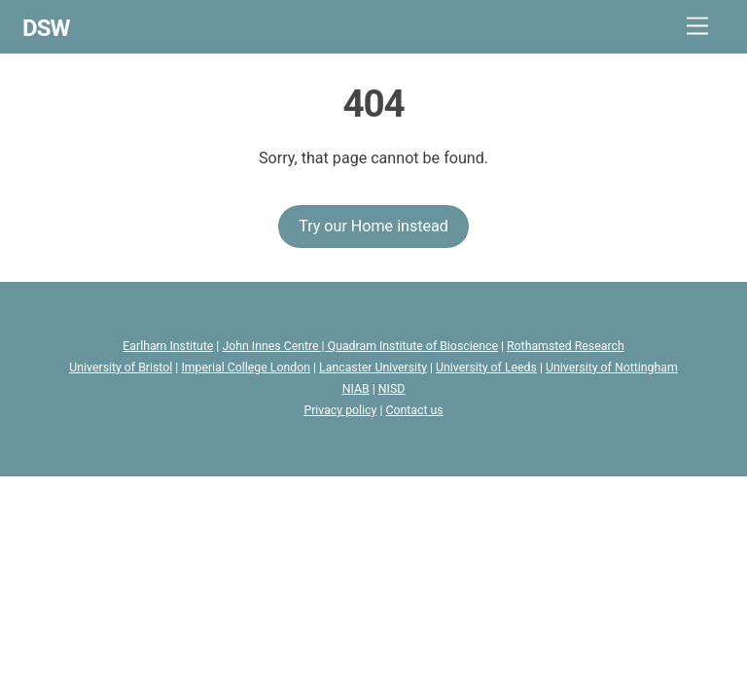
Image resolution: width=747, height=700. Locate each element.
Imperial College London (246, 367)
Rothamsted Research (566, 346)
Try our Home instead (373, 226)
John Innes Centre (270, 346)
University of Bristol (121, 367)
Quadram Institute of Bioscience (413, 346)
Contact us (414, 410)
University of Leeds (486, 367)
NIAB (356, 389)
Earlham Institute (168, 346)
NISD (392, 389)
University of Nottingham (612, 367)
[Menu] (697, 27)
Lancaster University (373, 367)
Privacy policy (340, 410)
